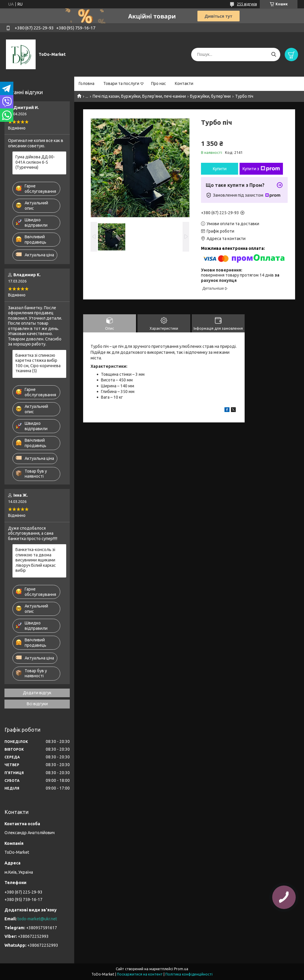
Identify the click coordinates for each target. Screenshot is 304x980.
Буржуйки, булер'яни (210, 96)
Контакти (184, 83)
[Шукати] (274, 55)
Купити (220, 169)
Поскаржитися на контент (140, 974)
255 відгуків (247, 4)
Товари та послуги (121, 83)
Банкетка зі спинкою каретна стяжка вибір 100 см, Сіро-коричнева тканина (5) (38, 363)
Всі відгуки (37, 704)
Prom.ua (181, 969)
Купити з (261, 169)
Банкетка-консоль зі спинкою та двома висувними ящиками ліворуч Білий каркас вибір (36, 560)
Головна (87, 83)
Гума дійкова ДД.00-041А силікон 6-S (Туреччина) (35, 162)
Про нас (159, 83)
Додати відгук (37, 693)
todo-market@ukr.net (37, 919)
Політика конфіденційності (189, 974)
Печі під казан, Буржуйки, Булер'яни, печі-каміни (139, 96)
